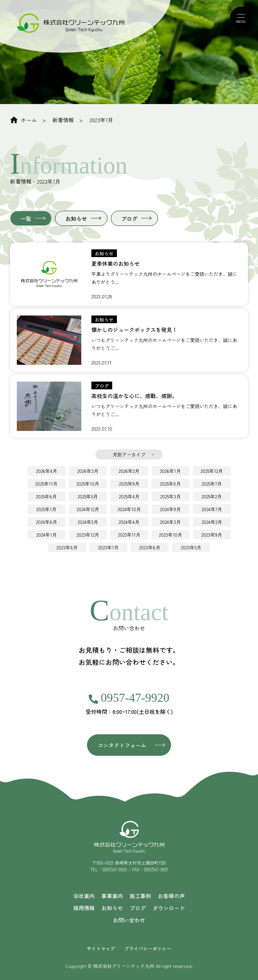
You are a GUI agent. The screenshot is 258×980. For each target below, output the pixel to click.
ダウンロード (169, 908)
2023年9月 (212, 535)
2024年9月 (170, 509)
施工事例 (140, 896)
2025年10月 (88, 484)
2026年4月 (47, 471)
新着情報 (63, 120)
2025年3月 (170, 496)
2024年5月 (88, 522)
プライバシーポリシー (148, 948)
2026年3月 (88, 471)
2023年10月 (170, 535)
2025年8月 (170, 484)
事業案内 (112, 896)
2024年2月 (212, 522)
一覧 (26, 218)
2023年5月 (191, 547)
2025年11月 (46, 484)
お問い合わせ (129, 920)
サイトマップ (101, 948)
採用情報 (84, 908)
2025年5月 (88, 496)
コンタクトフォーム (122, 745)
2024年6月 (47, 522)
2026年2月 (129, 471)
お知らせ (76, 218)
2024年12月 (88, 509)
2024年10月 (129, 509)
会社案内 (84, 896)
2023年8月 (67, 547)
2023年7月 (101, 120)
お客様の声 (171, 896)
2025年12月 (212, 471)
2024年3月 (170, 522)
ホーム (24, 120)
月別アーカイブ (129, 454)
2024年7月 (212, 509)
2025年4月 (129, 496)
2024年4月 (129, 522)
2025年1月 (46, 509)
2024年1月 (47, 535)
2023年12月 (88, 535)
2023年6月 (150, 547)
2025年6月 (46, 496)
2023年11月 (129, 535)
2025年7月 (212, 484)
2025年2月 (212, 496)
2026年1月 (170, 471)
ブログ (129, 218)
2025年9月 (129, 484)
